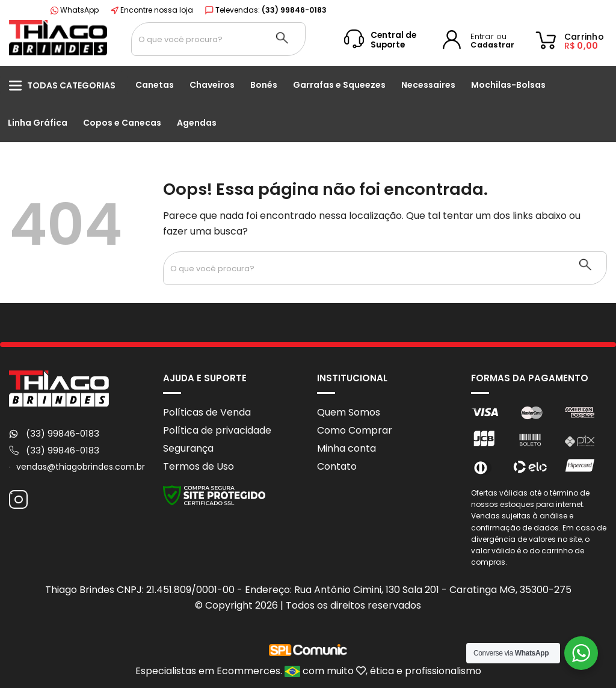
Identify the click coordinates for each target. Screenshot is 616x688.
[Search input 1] (195, 39)
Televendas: (266, 10)
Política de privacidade (217, 430)
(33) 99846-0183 (63, 434)
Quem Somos (349, 412)
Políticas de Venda (207, 412)
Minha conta (346, 448)
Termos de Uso (199, 466)
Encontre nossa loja (152, 10)
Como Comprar (355, 430)
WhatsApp (75, 10)
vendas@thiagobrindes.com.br (81, 467)
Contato (337, 466)
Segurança (188, 448)
